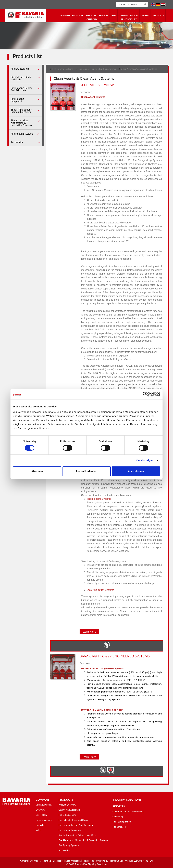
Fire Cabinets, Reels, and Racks (21, 78)
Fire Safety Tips (120, 827)
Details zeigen (145, 460)
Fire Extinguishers (20, 69)
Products (78, 15)
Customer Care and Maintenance (128, 811)
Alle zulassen (136, 471)
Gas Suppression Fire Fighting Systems (97, 69)
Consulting (118, 817)
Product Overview (67, 805)
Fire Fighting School (122, 822)
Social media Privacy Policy (96, 861)
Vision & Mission (44, 805)
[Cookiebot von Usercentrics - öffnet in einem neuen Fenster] (145, 394)
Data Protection (73, 861)
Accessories (17, 142)
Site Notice (58, 861)
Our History (41, 815)
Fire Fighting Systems (22, 134)
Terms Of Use (117, 861)
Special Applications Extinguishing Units (21, 111)
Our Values (41, 825)
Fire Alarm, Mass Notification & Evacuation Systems (21, 123)
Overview (40, 810)
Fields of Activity (44, 820)
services (104, 15)
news (113, 15)
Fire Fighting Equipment (17, 100)
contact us (158, 15)
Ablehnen (37, 471)
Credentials (46, 861)
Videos (39, 830)
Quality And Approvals (69, 810)
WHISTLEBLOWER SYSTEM (139, 861)
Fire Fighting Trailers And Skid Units (21, 89)
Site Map (34, 861)
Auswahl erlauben (86, 471)
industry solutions (91, 17)
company (65, 15)
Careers (145, 15)
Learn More (89, 631)
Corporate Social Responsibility (128, 17)
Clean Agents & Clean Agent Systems (139, 69)
